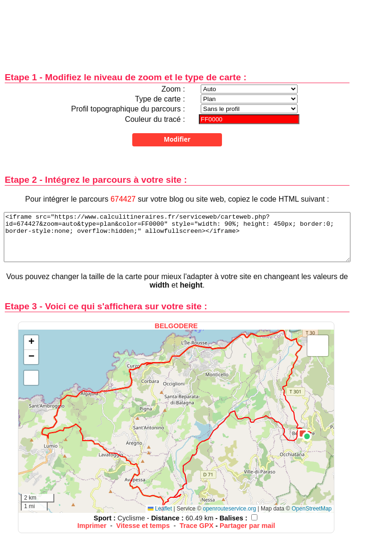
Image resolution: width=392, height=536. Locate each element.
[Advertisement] (177, 30)
